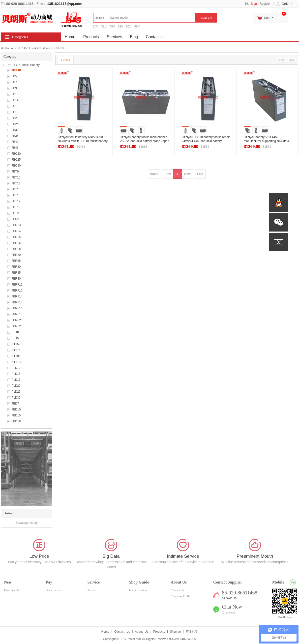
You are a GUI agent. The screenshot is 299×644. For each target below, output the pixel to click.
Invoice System (138, 590)
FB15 (15, 106)
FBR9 (15, 219)
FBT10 (16, 177)
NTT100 (17, 362)
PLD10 (16, 368)
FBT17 (16, 201)
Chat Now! (228, 613)
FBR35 (16, 273)
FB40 (15, 142)
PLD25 (16, 392)
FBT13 (16, 183)
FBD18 (16, 421)
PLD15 (16, 374)
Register (265, 4)
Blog (134, 37)
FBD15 (16, 415)
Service (92, 590)
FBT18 (16, 207)
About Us (142, 632)
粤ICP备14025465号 (182, 639)
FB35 (15, 136)
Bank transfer (54, 590)
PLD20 (16, 386)
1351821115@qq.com (65, 4)
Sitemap (175, 632)
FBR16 (16, 243)
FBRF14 (17, 296)
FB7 (14, 82)
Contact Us (156, 37)
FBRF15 (17, 302)
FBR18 (16, 249)
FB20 (15, 118)
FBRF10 (17, 291)
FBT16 (16, 195)
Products (91, 37)
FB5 (14, 76)
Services (114, 37)
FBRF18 (17, 314)
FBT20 (16, 213)
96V (137, 27)
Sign (254, 4)
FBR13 (16, 225)
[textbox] (144, 18)
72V (120, 27)
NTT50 (16, 344)
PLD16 (16, 380)
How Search (11, 590)
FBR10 (16, 70)
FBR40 (16, 279)
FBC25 (16, 160)
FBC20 (16, 154)
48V (112, 27)
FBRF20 (17, 320)
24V (96, 27)
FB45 (15, 148)
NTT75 (16, 350)
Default (66, 60)
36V (104, 27)
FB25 (15, 124)
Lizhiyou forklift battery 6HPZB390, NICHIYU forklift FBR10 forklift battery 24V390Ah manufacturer (83, 141)
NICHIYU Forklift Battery (34, 48)
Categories (20, 37)
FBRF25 (17, 326)
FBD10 (16, 410)
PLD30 (16, 398)
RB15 (15, 338)
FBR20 (16, 255)
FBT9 (15, 172)
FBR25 (16, 261)
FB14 (15, 100)
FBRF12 (17, 285)
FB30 (15, 130)
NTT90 (16, 356)
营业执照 (192, 632)
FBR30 (16, 267)
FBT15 (16, 189)
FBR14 (16, 231)
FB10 (15, 94)
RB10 (15, 332)
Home (9, 48)
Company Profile (181, 596)
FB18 (15, 112)
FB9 (14, 88)
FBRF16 (17, 308)
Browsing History (27, 523)
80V (129, 27)
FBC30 (16, 166)
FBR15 (16, 237)
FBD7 (15, 404)
